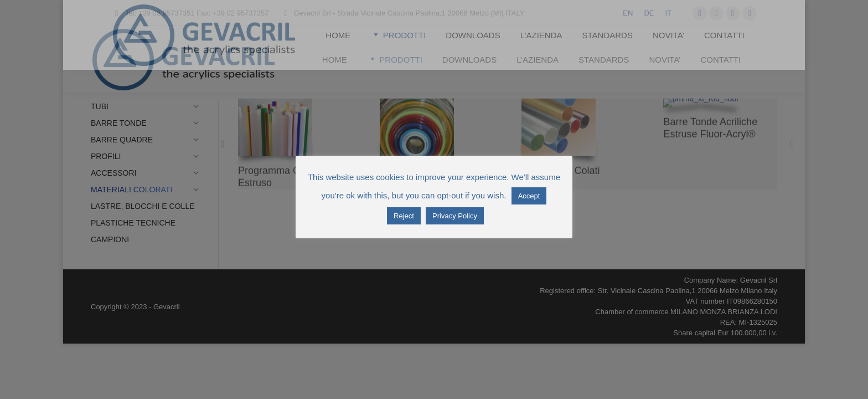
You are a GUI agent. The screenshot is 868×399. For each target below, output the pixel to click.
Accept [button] (529, 196)
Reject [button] (404, 216)
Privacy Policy (455, 216)
